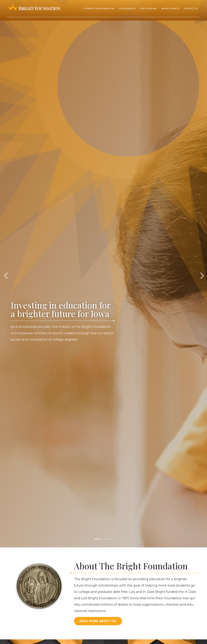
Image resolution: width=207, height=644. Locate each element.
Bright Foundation (34, 8)
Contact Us (191, 8)
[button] (5, 274)
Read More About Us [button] (98, 621)
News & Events (170, 8)
